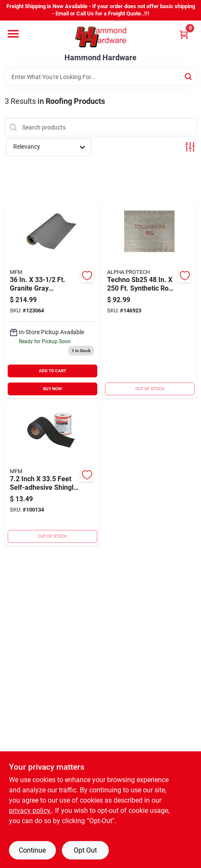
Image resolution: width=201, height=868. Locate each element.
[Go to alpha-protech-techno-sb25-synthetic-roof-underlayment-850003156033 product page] (149, 300)
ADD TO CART (52, 371)
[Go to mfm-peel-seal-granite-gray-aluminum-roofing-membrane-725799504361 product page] (52, 300)
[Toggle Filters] (190, 147)
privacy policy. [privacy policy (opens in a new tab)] (30, 811)
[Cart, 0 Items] (184, 34)
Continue (32, 850)
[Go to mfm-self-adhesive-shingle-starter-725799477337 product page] (52, 474)
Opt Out (85, 850)
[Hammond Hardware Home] (101, 37)
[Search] (189, 76)
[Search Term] (101, 77)
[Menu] (13, 34)
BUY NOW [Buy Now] (52, 389)
